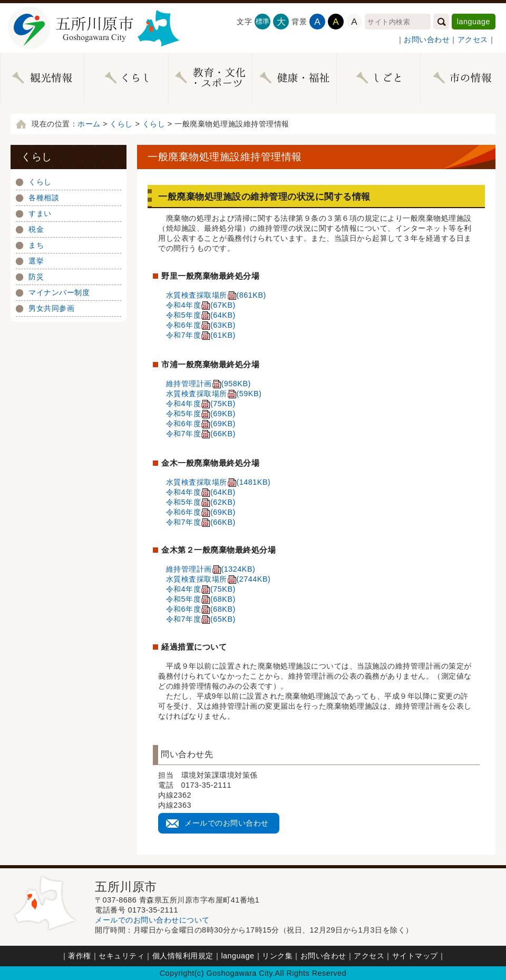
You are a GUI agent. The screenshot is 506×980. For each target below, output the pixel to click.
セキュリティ (121, 956)
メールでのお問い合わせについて (152, 920)
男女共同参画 (51, 308)
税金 (36, 229)
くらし (121, 124)
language (474, 22)
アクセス (473, 40)
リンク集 (277, 956)
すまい (40, 213)
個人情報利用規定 (183, 956)
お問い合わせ (427, 40)
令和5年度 (201, 315)
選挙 (36, 261)
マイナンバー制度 (59, 292)
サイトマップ (415, 956)
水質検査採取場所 (216, 295)
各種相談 (44, 198)
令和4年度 (201, 305)
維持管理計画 (208, 384)
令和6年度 (201, 325)
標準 (263, 21)
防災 (36, 277)
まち (36, 245)
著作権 (80, 956)
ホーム (89, 124)
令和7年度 (201, 335)
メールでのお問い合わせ (227, 823)
